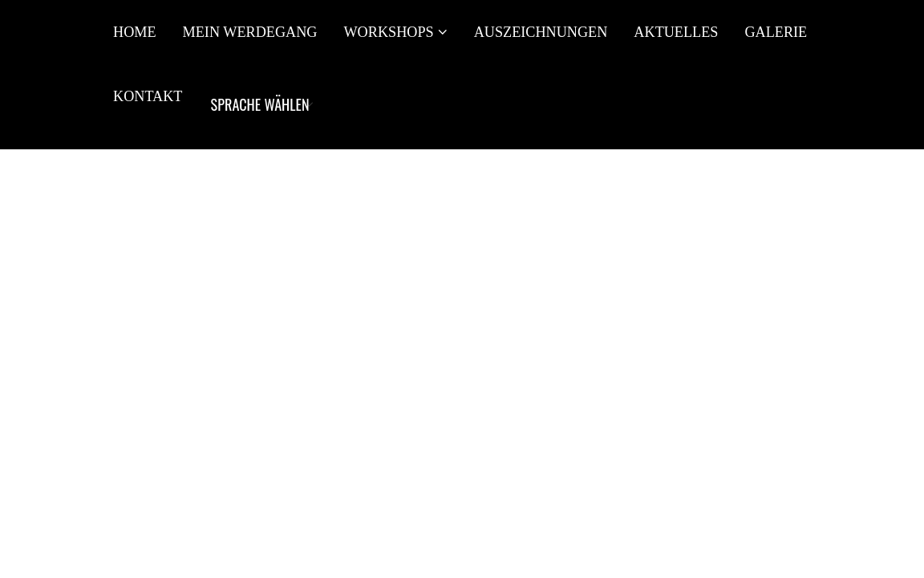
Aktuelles (676, 32)
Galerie (776, 32)
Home (135, 32)
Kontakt (148, 96)
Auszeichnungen (541, 32)
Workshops (388, 32)
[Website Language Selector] (259, 104)
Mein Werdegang (250, 32)
